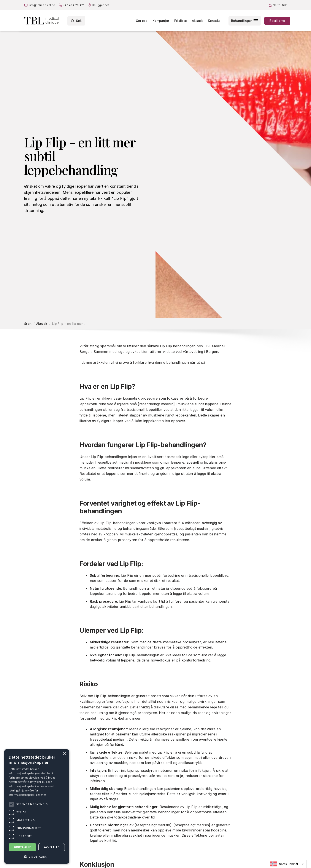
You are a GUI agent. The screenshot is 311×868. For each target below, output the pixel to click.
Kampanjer (161, 21)
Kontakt (214, 21)
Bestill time (277, 21)
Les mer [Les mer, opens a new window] (41, 795)
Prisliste (181, 21)
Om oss (142, 21)
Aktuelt (197, 21)
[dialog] (37, 806)
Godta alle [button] (22, 847)
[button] (37, 857)
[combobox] (287, 864)
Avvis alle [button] (52, 847)
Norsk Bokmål (284, 864)
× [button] (64, 754)
